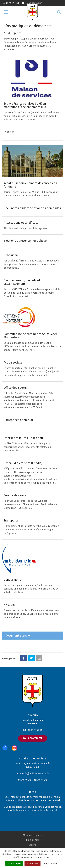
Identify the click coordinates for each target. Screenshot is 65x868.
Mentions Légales (32, 835)
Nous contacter (31, 3)
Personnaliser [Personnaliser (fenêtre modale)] (51, 863)
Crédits (32, 845)
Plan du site (32, 840)
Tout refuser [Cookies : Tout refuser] (32, 863)
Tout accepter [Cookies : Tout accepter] (14, 863)
